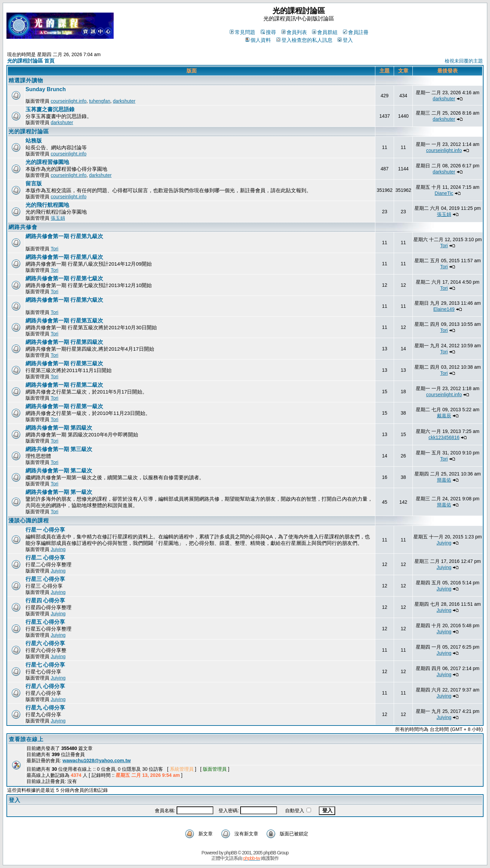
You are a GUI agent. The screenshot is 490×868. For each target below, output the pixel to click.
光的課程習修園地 (47, 162)
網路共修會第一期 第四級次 (59, 428)
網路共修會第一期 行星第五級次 (64, 321)
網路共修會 (23, 227)
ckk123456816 (444, 437)
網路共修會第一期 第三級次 (59, 449)
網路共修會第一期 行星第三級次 (64, 363)
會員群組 (325, 32)
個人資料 (258, 40)
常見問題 (242, 32)
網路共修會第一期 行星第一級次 (64, 406)
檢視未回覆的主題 (464, 61)
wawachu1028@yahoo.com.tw (97, 761)
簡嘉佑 (444, 480)
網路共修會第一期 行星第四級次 (64, 342)
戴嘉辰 (444, 416)
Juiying (58, 549)
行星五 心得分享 (45, 622)
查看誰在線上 (26, 739)
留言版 (34, 183)
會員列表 (294, 32)
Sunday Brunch (46, 89)
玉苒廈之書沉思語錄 (50, 109)
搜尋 (268, 32)
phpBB (231, 853)
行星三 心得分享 (45, 579)
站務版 (34, 141)
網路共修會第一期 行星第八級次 (64, 257)
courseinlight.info (69, 101)
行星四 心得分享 (45, 600)
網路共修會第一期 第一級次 (59, 492)
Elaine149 (444, 309)
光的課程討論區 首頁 (31, 61)
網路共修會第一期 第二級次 (59, 471)
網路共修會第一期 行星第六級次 (64, 300)
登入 (345, 40)
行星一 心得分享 (45, 530)
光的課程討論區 (29, 131)
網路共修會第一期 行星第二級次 (64, 385)
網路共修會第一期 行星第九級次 (64, 236)
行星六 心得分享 (45, 643)
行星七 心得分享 (45, 665)
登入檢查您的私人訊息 (304, 40)
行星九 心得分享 (45, 708)
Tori (55, 249)
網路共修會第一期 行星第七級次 (64, 278)
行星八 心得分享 (45, 686)
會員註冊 (356, 32)
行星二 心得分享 (45, 558)
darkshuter (124, 101)
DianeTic (444, 193)
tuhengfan (100, 101)
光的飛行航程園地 (47, 205)
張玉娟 (58, 218)
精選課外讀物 (26, 80)
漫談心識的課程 (29, 521)
